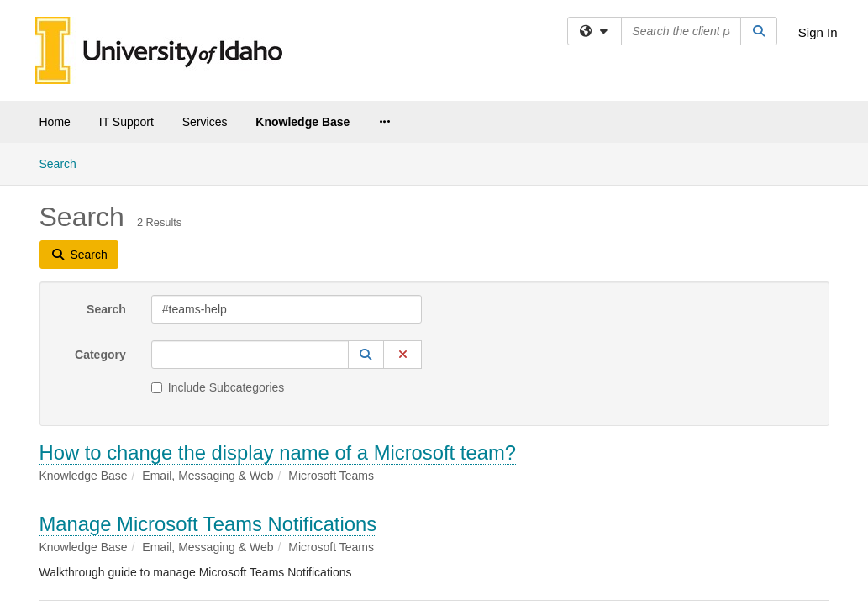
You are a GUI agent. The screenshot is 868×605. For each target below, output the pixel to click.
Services (205, 122)
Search (106, 166)
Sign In (818, 32)
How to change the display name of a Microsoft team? (278, 310)
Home (55, 122)
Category (100, 212)
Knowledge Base (302, 122)
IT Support (126, 122)
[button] (366, 212)
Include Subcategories (218, 245)
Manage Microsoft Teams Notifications (208, 381)
